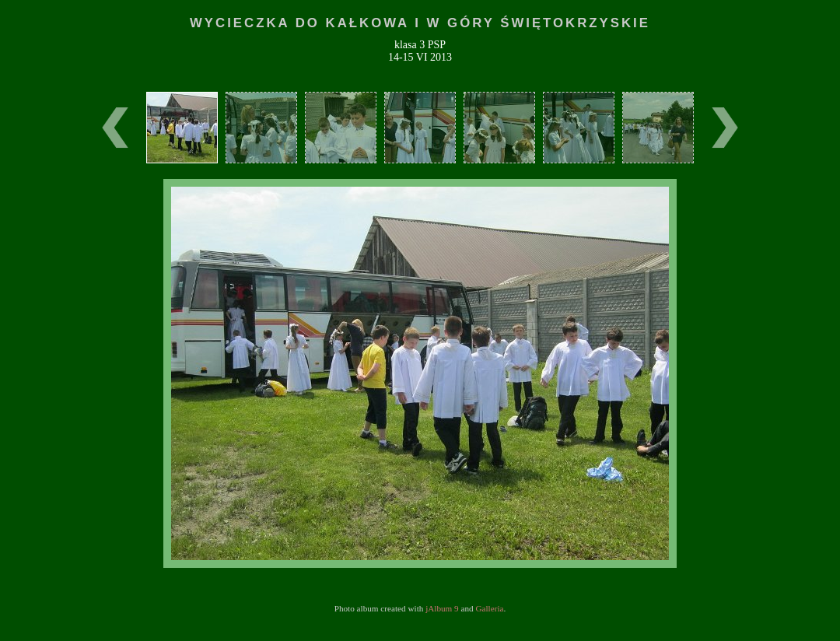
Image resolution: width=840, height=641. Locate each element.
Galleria (489, 608)
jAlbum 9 (442, 608)
